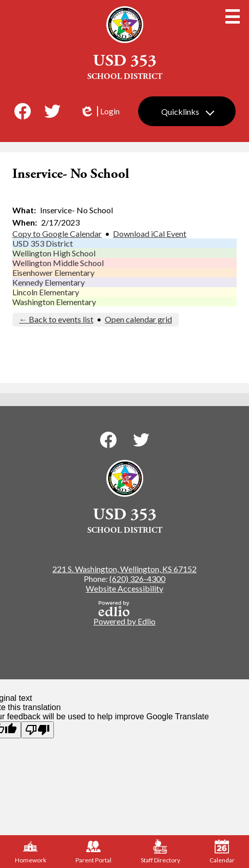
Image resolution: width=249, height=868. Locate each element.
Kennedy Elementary (49, 282)
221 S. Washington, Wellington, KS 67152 (124, 569)
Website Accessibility (124, 588)
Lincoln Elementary (46, 292)
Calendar (222, 852)
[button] (187, 111)
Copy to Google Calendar (57, 234)
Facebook (23, 113)
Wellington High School (54, 253)
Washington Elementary (54, 302)
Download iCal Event (150, 234)
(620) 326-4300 (137, 579)
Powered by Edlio (124, 613)
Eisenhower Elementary (53, 272)
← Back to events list (56, 319)
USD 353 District (43, 243)
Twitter (52, 113)
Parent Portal (93, 852)
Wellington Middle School (58, 263)
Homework (31, 852)
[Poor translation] (37, 730)
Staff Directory (160, 852)
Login (100, 111)
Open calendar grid (138, 319)
